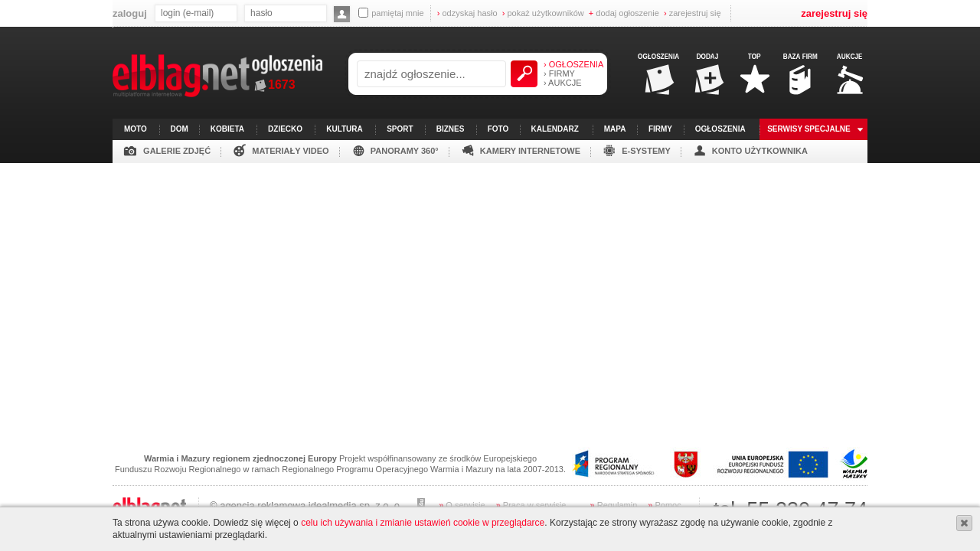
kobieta (227, 129)
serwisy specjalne (809, 129)
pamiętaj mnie (391, 13)
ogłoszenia (720, 129)
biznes (451, 129)
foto (498, 129)
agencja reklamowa (263, 505)
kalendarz (555, 129)
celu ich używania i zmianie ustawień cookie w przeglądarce (423, 523)
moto (136, 129)
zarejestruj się (693, 13)
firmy (660, 129)
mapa (615, 129)
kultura (345, 129)
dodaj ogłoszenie (624, 13)
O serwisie (462, 505)
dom (180, 129)
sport (400, 129)
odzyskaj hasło (467, 13)
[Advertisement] (490, 270)
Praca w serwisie (531, 505)
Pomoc (664, 505)
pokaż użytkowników (543, 13)
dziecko (285, 129)
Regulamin (614, 505)
